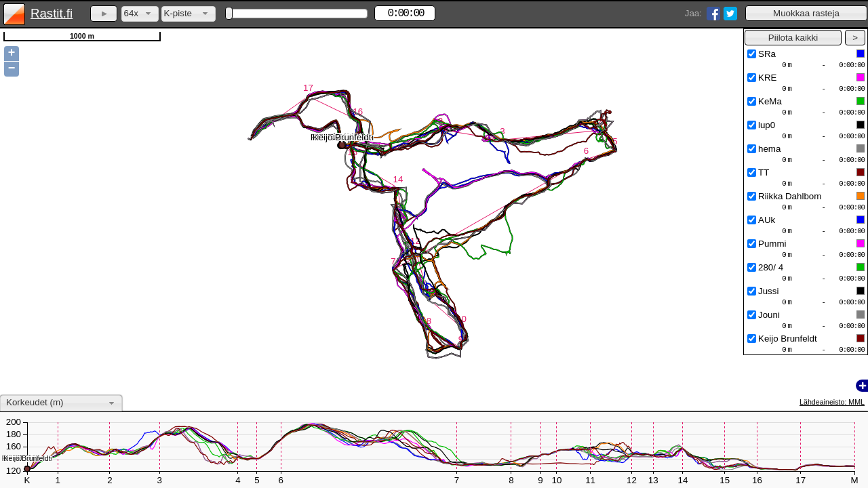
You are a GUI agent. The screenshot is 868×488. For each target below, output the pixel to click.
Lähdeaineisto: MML (832, 402)
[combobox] (140, 14)
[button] (806, 13)
